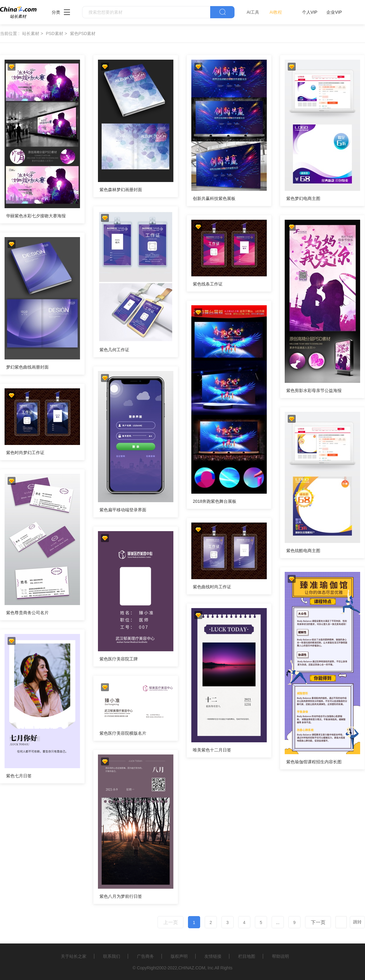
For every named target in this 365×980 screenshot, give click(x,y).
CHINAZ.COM (192, 968)
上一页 (171, 922)
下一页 (318, 922)
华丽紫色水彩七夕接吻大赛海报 (36, 216)
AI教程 (276, 12)
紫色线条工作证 (208, 284)
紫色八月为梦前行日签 (121, 896)
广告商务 (145, 956)
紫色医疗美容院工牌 (119, 659)
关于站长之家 (74, 956)
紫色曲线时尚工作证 (212, 587)
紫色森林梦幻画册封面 (121, 190)
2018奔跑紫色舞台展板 (215, 501)
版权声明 (179, 956)
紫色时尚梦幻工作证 (25, 453)
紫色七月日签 (19, 776)
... (278, 922)
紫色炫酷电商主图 (303, 551)
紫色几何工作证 (114, 350)
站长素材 (31, 33)
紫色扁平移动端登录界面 (123, 510)
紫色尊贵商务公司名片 (27, 613)
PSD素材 (55, 33)
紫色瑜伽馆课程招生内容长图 (314, 762)
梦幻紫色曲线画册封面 (27, 367)
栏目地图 (247, 956)
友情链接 (213, 956)
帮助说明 (280, 956)
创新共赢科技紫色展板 (214, 198)
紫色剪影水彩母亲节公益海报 (314, 390)
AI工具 (253, 12)
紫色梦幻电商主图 (303, 198)
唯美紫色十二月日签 (212, 750)
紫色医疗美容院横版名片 (123, 733)
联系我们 (112, 956)
